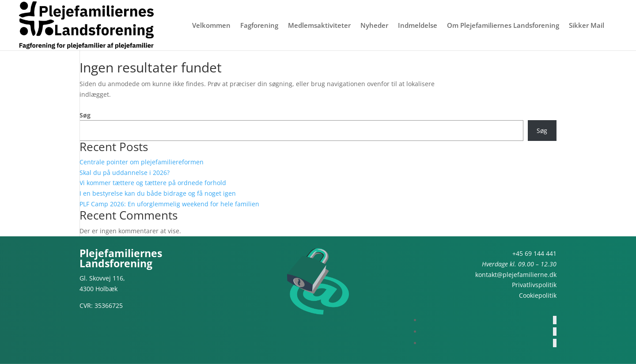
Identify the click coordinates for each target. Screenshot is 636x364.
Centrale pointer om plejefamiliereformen (142, 162)
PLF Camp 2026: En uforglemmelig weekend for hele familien (169, 204)
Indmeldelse (418, 26)
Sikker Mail (587, 26)
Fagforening (259, 26)
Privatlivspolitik (534, 285)
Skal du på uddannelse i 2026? (125, 173)
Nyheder (374, 26)
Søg (85, 115)
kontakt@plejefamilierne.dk (516, 275)
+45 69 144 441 (534, 253)
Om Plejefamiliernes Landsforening (503, 26)
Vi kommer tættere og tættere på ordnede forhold (153, 183)
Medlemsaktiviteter (319, 26)
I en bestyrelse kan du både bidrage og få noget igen (158, 193)
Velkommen (211, 26)
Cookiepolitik (538, 295)
